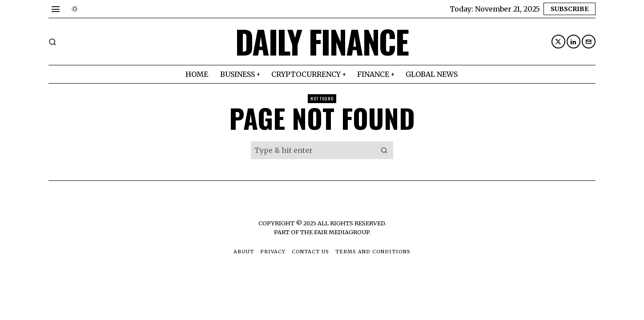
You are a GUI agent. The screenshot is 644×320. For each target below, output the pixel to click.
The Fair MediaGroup (335, 232)
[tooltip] (558, 42)
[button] (384, 150)
